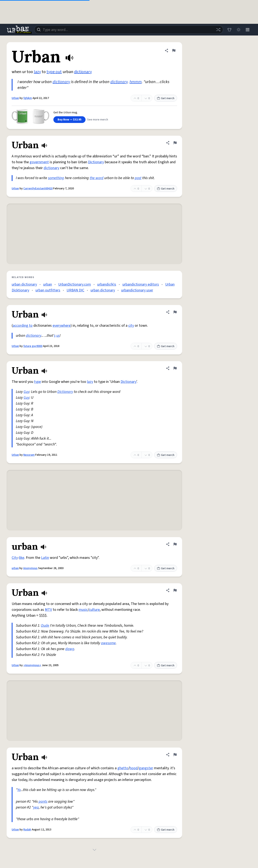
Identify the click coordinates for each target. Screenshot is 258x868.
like (22, 558)
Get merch (166, 98)
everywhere (62, 326)
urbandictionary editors (141, 284)
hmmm (136, 82)
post (138, 178)
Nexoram (29, 455)
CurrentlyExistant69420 (38, 189)
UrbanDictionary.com (75, 284)
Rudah (27, 830)
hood (134, 768)
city (131, 326)
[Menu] (248, 30)
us (58, 336)
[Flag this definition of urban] (175, 544)
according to (23, 326)
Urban (15, 98)
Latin (45, 558)
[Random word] (218, 30)
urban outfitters (48, 290)
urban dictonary (103, 290)
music (83, 610)
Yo (19, 790)
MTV (48, 610)
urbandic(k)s (107, 284)
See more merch (98, 120)
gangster (146, 768)
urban (48, 284)
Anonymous (30, 568)
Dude (45, 626)
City (15, 558)
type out (54, 72)
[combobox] (129, 30)
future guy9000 (33, 346)
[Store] (229, 30)
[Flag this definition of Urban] (174, 51)
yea (36, 807)
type (37, 382)
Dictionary (96, 162)
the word (97, 178)
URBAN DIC (75, 290)
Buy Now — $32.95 (69, 120)
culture (94, 610)
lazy (37, 72)
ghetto (123, 768)
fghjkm (28, 98)
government (39, 162)
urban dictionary (24, 284)
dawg (70, 649)
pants (43, 802)
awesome (108, 643)
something (56, 178)
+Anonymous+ (32, 665)
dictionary (83, 72)
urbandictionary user (137, 290)
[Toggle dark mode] (238, 30)
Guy (26, 392)
